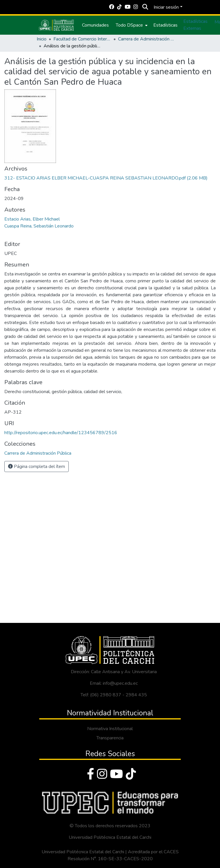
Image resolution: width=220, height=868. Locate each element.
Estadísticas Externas (195, 25)
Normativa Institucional (110, 729)
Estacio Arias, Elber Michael (32, 219)
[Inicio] (56, 25)
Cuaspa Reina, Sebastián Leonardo (39, 226)
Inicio (42, 39)
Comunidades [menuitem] (95, 25)
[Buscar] (145, 7)
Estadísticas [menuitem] (165, 25)
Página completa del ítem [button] (37, 467)
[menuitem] (131, 25)
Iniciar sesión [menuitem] (166, 7)
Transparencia (110, 738)
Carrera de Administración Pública (147, 39)
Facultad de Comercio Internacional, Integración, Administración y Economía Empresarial (82, 39)
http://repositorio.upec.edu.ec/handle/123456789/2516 (61, 433)
